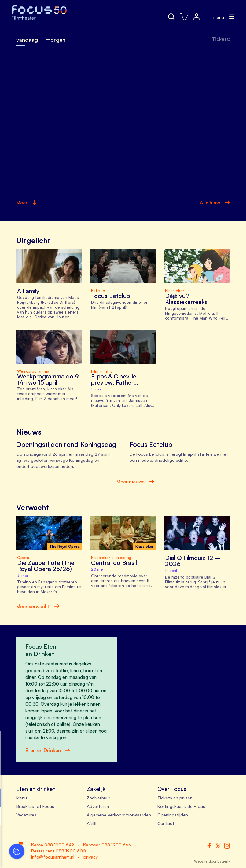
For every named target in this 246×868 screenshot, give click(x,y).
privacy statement (28, 778)
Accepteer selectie (52, 857)
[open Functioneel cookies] (94, 798)
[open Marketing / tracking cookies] (94, 817)
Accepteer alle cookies (52, 839)
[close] (94, 742)
